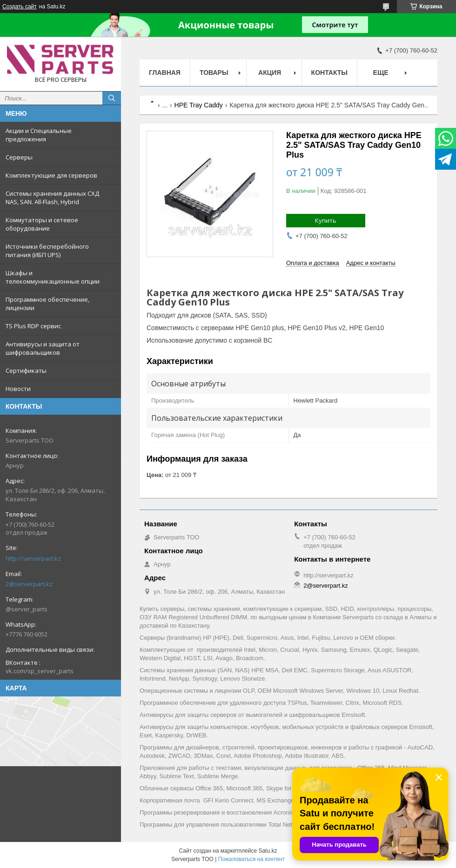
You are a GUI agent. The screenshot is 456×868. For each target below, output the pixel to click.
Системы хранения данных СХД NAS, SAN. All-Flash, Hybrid (52, 198)
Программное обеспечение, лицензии (47, 304)
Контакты (329, 73)
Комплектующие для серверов (51, 175)
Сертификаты (26, 371)
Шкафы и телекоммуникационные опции (53, 277)
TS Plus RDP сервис (33, 326)
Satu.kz (268, 851)
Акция (270, 73)
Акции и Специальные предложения (39, 135)
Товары (214, 73)
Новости (18, 389)
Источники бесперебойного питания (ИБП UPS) (47, 251)
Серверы (19, 157)
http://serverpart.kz (33, 558)
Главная (165, 73)
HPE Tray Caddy (199, 105)
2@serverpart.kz (29, 584)
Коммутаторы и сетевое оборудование (42, 224)
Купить (326, 220)
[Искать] (112, 98)
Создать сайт (20, 7)
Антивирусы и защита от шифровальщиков (43, 348)
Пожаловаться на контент (251, 859)
